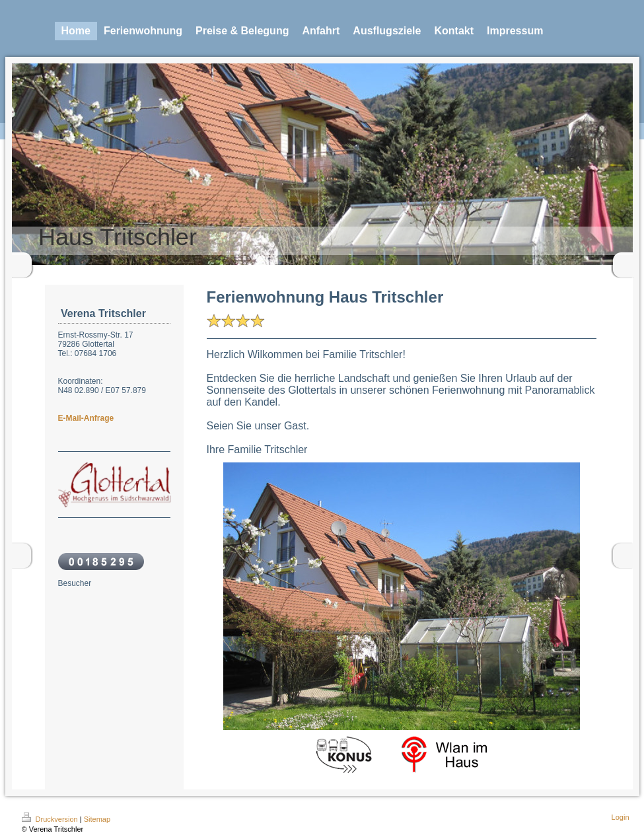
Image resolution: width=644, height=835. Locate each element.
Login (621, 817)
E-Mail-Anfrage (86, 418)
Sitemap (97, 819)
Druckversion (51, 819)
